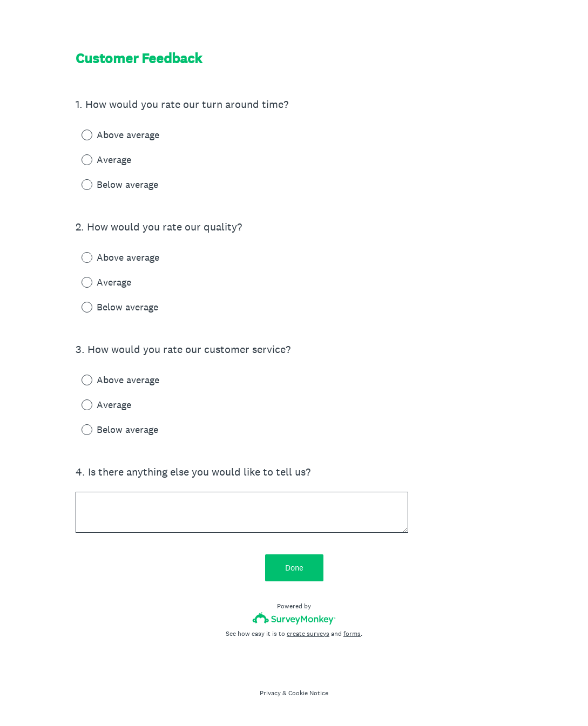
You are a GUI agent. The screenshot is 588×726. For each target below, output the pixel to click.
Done (294, 568)
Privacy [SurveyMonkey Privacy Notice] (270, 693)
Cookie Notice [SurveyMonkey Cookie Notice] (308, 693)
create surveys (308, 634)
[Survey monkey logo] (294, 618)
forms (352, 634)
